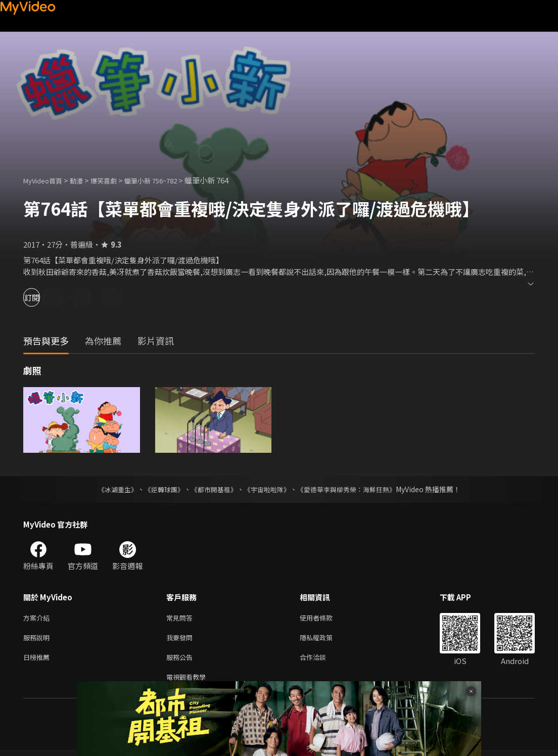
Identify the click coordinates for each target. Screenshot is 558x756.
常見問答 (181, 618)
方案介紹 (38, 618)
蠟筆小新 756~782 (168, 180)
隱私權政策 (325, 640)
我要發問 (181, 640)
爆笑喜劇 (115, 180)
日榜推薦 (38, 661)
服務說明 (38, 640)
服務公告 (181, 661)
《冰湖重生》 (109, 489)
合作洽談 (321, 661)
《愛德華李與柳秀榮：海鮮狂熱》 (353, 489)
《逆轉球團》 (158, 489)
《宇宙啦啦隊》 (268, 489)
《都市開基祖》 (211, 489)
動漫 (84, 180)
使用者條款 (325, 618)
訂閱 (43, 297)
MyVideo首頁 (46, 180)
